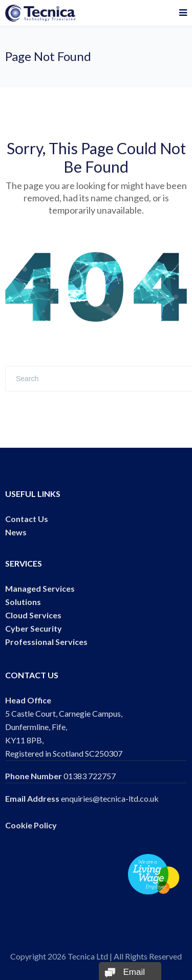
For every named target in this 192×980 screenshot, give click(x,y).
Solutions (23, 602)
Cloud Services (33, 615)
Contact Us (27, 519)
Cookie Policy (31, 825)
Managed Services (40, 588)
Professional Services (46, 642)
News (16, 532)
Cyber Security (34, 628)
